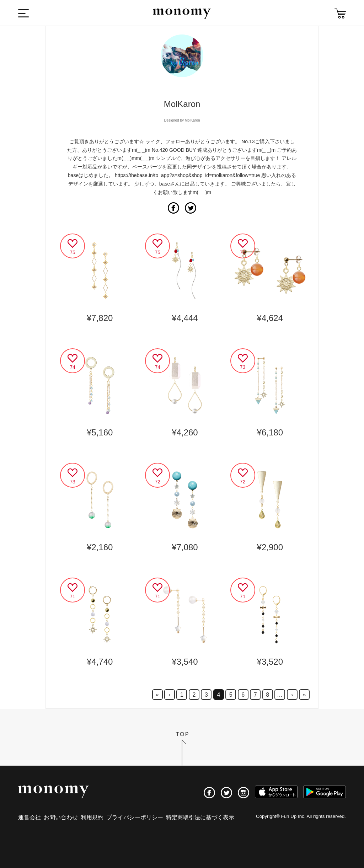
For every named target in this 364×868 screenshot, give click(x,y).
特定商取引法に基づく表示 (200, 817)
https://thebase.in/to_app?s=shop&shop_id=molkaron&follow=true (187, 175)
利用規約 (92, 817)
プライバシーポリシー (135, 817)
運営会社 (30, 817)
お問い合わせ (61, 817)
